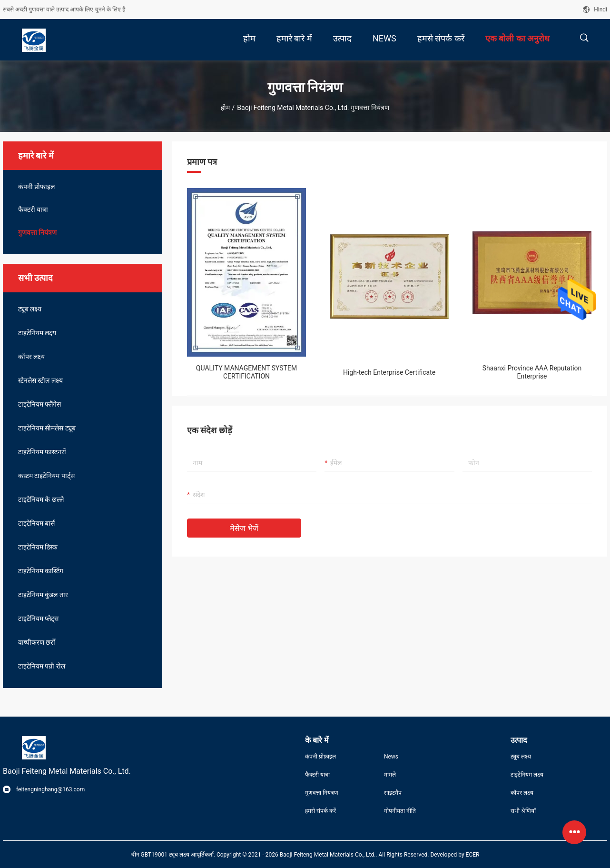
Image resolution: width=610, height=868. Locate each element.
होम (225, 108)
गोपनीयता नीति (400, 811)
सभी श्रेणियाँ (523, 811)
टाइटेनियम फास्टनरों (42, 452)
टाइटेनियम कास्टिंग (41, 571)
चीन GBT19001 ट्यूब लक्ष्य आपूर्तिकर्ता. (174, 855)
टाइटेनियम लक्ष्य (37, 333)
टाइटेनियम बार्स (36, 523)
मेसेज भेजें (244, 528)
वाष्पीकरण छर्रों (37, 642)
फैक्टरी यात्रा (33, 210)
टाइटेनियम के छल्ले (41, 499)
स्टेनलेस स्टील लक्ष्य (40, 380)
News (391, 757)
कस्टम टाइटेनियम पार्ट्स (46, 476)
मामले (390, 775)
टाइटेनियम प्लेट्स (38, 619)
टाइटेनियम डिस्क (38, 547)
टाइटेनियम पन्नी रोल (42, 666)
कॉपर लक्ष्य (31, 357)
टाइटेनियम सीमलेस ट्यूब (47, 428)
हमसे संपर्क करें (320, 811)
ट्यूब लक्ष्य (30, 309)
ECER (473, 855)
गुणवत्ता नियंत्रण (37, 232)
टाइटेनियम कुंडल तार (43, 595)
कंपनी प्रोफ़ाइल (320, 757)
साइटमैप (393, 793)
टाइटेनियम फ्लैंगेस (39, 404)
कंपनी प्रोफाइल (36, 187)
